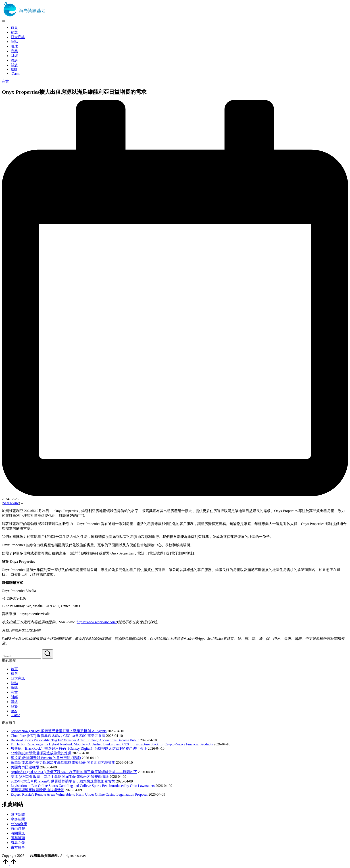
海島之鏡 (18, 843)
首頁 (14, 669)
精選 (14, 674)
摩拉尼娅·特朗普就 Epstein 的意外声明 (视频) (46, 758)
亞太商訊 (18, 678)
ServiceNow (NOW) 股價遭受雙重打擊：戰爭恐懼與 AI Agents (59, 731)
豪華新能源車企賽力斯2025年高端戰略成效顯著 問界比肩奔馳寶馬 (63, 762)
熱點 (14, 683)
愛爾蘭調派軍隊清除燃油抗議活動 (37, 790)
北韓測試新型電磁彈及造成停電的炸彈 (41, 753)
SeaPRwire (11, 503)
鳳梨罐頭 (18, 838)
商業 (5, 81)
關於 (14, 706)
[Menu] (4, 21)
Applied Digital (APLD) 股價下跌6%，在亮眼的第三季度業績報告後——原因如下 (74, 772)
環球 (14, 688)
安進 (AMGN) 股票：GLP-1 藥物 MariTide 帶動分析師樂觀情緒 (60, 777)
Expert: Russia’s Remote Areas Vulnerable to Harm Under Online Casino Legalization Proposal (79, 794)
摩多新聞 (18, 819)
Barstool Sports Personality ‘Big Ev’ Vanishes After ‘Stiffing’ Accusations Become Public (75, 740)
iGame (16, 715)
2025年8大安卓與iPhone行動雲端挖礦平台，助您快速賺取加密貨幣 (63, 781)
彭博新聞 (18, 815)
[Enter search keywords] (22, 656)
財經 (14, 697)
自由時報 (18, 829)
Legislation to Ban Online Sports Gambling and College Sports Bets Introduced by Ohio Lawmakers (83, 786)
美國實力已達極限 (25, 767)
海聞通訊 (18, 833)
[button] (48, 654)
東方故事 (18, 847)
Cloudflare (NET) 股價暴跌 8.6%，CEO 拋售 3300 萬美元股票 (58, 736)
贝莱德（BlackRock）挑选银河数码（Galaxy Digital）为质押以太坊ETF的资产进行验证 (79, 748)
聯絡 (14, 702)
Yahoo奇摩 (19, 824)
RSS (14, 711)
